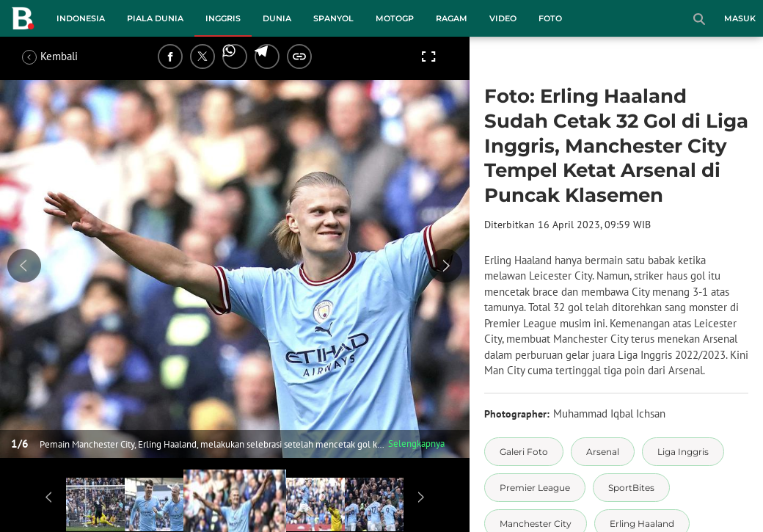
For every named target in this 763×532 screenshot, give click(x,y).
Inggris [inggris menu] (223, 18)
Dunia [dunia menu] (277, 18)
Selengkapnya (416, 444)
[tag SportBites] (631, 488)
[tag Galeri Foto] (524, 452)
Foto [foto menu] (550, 18)
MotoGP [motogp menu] (395, 18)
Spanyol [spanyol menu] (333, 18)
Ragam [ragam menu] (452, 18)
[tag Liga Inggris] (683, 452)
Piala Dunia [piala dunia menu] (155, 18)
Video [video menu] (503, 18)
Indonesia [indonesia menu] (81, 18)
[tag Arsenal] (603, 452)
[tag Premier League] (535, 488)
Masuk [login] (740, 18)
